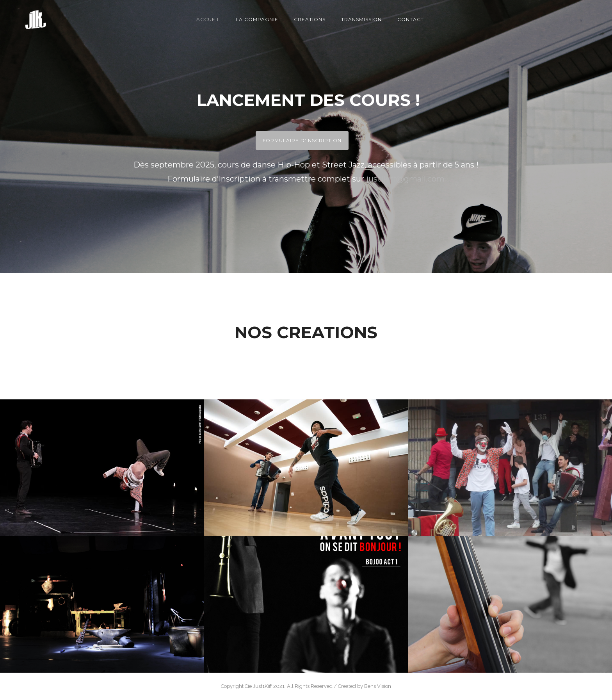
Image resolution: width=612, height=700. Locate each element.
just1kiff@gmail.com (405, 179)
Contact (411, 19)
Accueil (208, 19)
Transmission (361, 19)
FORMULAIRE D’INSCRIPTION (302, 140)
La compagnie (257, 19)
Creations (310, 19)
